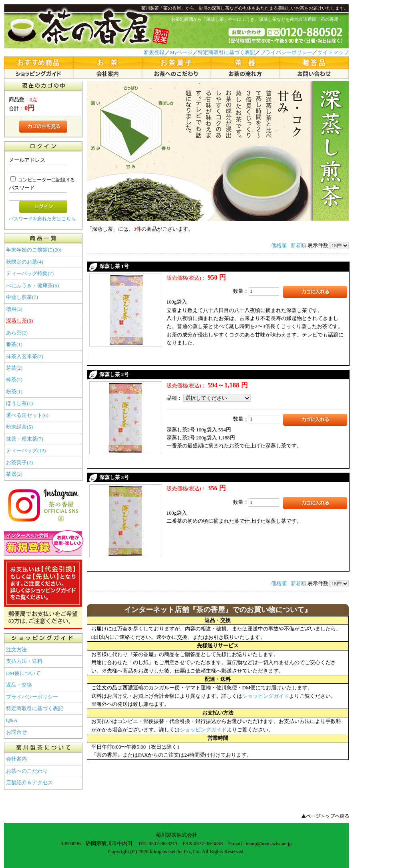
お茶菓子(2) (19, 463)
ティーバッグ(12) (26, 451)
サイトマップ (333, 52)
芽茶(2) (14, 368)
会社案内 (16, 759)
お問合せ (16, 732)
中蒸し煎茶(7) (22, 297)
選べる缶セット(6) (27, 415)
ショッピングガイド (266, 696)
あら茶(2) (17, 333)
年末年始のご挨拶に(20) (34, 250)
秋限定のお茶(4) (25, 262)
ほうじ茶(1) (19, 403)
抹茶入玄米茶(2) (25, 356)
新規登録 (154, 52)
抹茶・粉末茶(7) (25, 439)
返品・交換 (19, 685)
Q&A (12, 720)
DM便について (23, 673)
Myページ (181, 52)
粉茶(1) (14, 392)
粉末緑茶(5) (19, 427)
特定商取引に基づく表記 (226, 52)
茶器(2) (14, 474)
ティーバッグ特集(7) (30, 274)
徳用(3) (14, 309)
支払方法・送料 (24, 661)
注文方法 (16, 650)
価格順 (279, 246)
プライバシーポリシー (286, 52)
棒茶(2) (14, 380)
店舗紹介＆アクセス (29, 783)
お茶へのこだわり (27, 771)
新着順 (298, 246)
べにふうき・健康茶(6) (32, 286)
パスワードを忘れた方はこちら (42, 219)
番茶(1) (14, 344)
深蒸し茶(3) (19, 321)
